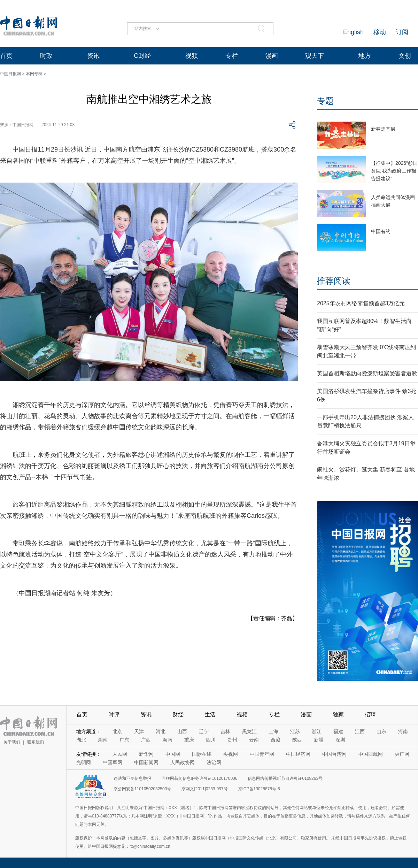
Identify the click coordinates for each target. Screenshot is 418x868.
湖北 (81, 740)
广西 (146, 740)
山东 (381, 731)
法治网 (214, 762)
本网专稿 (34, 74)
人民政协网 (183, 762)
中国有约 (381, 231)
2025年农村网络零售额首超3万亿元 (361, 303)
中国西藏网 (371, 754)
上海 (273, 731)
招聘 (370, 715)
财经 (178, 715)
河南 (403, 731)
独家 (338, 715)
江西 (360, 731)
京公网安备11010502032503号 (142, 789)
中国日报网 (10, 74)
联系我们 (36, 742)
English (353, 32)
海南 (168, 740)
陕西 (297, 740)
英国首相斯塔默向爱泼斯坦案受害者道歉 (367, 373)
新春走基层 (383, 129)
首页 (6, 56)
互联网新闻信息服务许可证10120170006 (199, 778)
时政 (46, 56)
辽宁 (204, 731)
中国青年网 (262, 754)
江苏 (295, 731)
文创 (405, 56)
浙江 (317, 731)
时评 (114, 715)
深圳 (340, 740)
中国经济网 (298, 754)
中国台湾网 (334, 754)
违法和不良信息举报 (132, 778)
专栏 (232, 56)
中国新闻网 (146, 762)
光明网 (84, 762)
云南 (254, 740)
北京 (117, 731)
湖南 (103, 740)
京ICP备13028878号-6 (259, 789)
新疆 (319, 740)
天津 (139, 731)
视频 (192, 56)
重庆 (189, 740)
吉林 (225, 731)
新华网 (146, 754)
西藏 (276, 740)
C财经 (142, 56)
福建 (338, 731)
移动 (380, 32)
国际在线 (202, 754)
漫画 (272, 56)
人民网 (120, 754)
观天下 (315, 56)
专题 (325, 101)
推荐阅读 (334, 281)
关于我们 (12, 742)
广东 (124, 740)
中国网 (173, 754)
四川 (211, 740)
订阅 (402, 32)
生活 (210, 715)
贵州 (232, 740)
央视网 (231, 754)
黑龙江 (249, 731)
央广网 (402, 754)
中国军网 (113, 762)
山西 (182, 731)
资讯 (93, 56)
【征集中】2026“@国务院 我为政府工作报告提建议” (394, 171)
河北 (161, 731)
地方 (365, 56)
